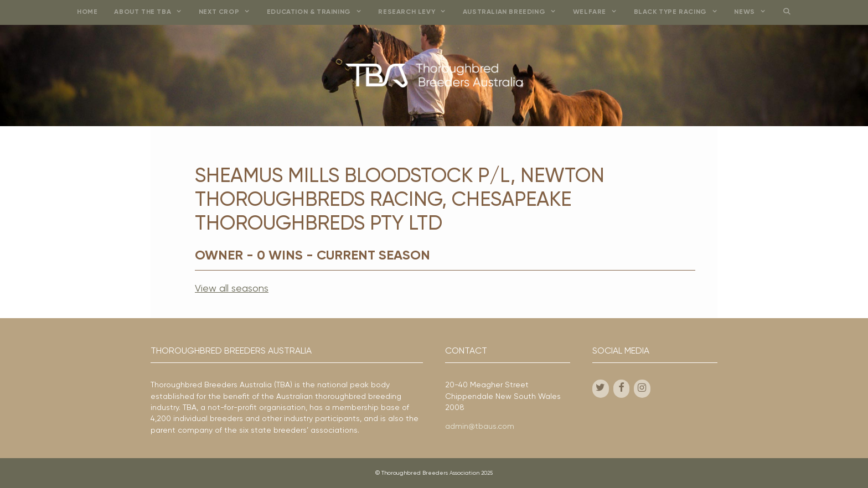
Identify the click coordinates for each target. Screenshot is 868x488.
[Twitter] (601, 389)
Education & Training (319, 12)
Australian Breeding (514, 12)
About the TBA (152, 12)
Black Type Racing (680, 12)
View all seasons (232, 289)
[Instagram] (642, 389)
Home (87, 12)
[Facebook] (622, 389)
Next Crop (229, 12)
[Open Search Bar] (786, 12)
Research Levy (416, 12)
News (754, 12)
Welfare (599, 12)
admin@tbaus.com (480, 427)
